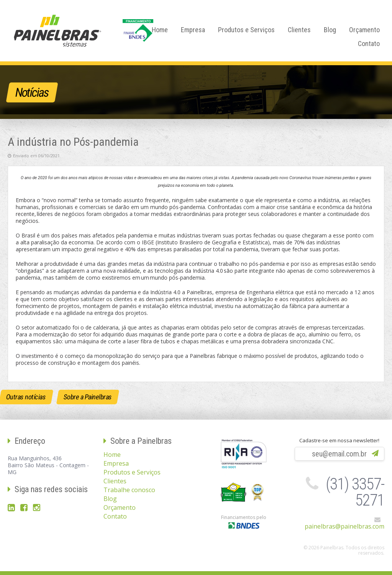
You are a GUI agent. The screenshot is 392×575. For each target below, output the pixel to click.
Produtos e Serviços (246, 30)
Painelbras (57, 31)
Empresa (193, 30)
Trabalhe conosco (129, 490)
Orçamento (364, 30)
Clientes (299, 30)
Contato (369, 44)
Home (160, 30)
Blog (330, 30)
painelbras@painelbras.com (344, 526)
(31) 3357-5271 (355, 492)
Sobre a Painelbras (88, 397)
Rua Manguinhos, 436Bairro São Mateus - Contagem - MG (48, 465)
